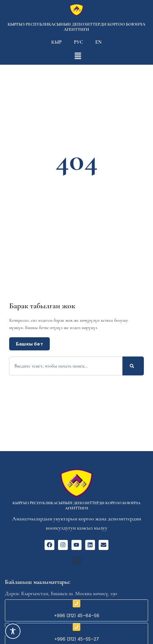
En (98, 42)
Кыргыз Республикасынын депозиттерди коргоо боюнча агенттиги (76, 27)
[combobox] (66, 366)
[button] (76, 561)
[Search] (133, 366)
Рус (78, 42)
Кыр (56, 42)
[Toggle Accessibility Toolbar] (13, 631)
